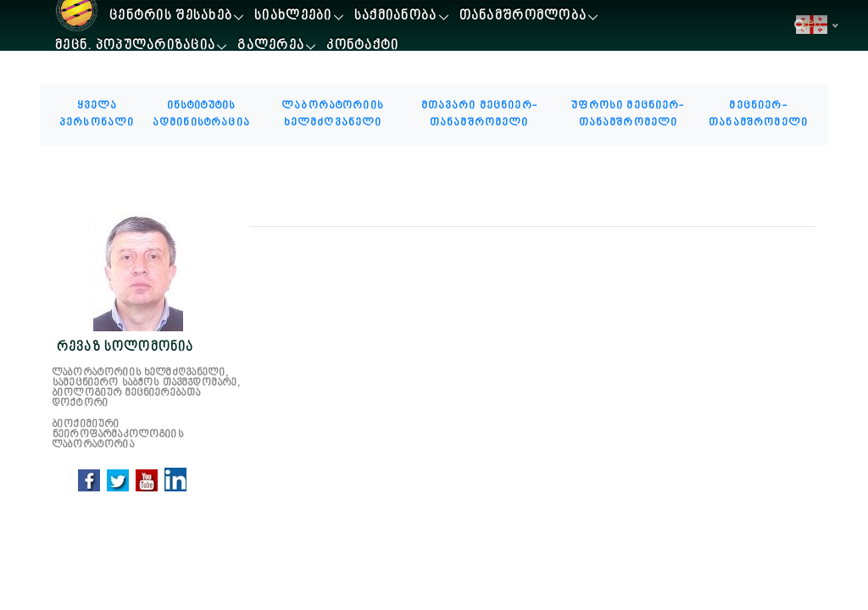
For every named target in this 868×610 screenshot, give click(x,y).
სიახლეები (293, 17)
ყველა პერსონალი (97, 114)
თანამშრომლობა (523, 17)
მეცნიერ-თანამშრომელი (758, 114)
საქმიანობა (396, 17)
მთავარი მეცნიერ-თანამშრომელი (479, 114)
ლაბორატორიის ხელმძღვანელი (333, 114)
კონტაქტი (362, 46)
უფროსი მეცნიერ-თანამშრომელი (628, 114)
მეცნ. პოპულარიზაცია (135, 46)
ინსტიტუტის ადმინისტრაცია (201, 114)
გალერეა (271, 46)
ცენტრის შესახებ (171, 17)
